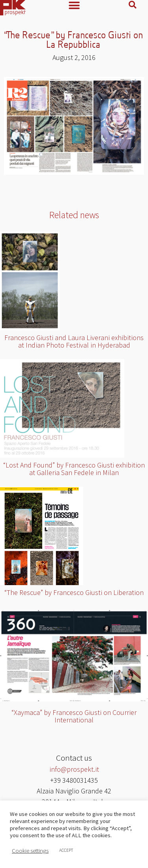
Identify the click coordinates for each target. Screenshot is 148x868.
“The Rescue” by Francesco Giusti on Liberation (74, 592)
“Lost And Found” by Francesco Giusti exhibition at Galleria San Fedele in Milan (74, 469)
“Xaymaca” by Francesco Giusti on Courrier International (74, 716)
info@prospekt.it (74, 769)
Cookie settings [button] (30, 851)
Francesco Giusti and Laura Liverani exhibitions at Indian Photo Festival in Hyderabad (74, 341)
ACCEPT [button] (66, 850)
